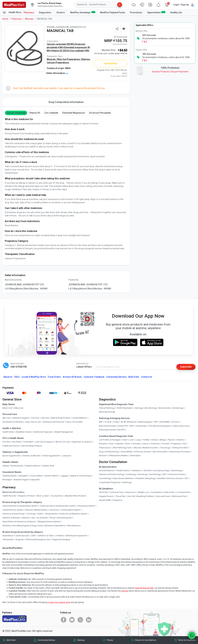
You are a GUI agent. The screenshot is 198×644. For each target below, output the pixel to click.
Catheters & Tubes (46, 536)
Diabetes (120, 444)
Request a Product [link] (26, 496)
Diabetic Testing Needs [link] (13, 466)
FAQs (17, 377)
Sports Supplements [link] (12, 456)
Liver (131, 440)
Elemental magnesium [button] (74, 113)
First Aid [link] (6, 442)
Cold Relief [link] (28, 442)
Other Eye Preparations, (69, 59)
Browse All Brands (72, 377)
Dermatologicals (64, 518)
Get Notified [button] (111, 64)
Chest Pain (104, 492)
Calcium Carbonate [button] (16, 113)
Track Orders (54, 377)
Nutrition (26, 518)
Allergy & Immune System (49, 522)
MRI (101, 422)
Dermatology (155, 474)
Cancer (145, 444)
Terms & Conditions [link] (187, 640)
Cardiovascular (22, 536)
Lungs (138, 440)
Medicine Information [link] (13, 492)
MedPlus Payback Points (113, 13)
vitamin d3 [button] (35, 113)
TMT (156, 422)
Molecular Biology (107, 412)
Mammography (145, 422)
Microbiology (151, 408)
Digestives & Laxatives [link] (82, 442)
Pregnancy (176, 444)
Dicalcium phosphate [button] (100, 113)
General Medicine (107, 470)
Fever (111, 444)
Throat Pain (121, 496)
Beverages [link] (7, 480)
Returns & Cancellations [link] (146, 640)
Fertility (146, 440)
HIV (184, 444)
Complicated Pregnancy (110, 482)
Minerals (29, 19)
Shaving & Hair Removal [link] (54, 422)
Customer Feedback (94, 377)
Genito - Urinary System (48, 514)
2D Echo (175, 422)
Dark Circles (170, 492)
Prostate (166, 444)
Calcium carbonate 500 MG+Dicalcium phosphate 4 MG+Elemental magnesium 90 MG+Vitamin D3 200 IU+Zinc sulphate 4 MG (68, 47)
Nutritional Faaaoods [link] (43, 432)
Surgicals (20, 539)
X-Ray (116, 422)
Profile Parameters (125, 408)
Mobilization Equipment (76, 536)
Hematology (178, 408)
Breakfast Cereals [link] (24, 432)
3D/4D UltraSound (128, 422)
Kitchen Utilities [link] (52, 476)
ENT (165, 474)
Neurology (143, 474)
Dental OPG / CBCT (126, 426)
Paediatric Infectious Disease (170, 478)
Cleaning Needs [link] (10, 476)
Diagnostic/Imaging (61, 539)
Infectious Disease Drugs (14, 514)
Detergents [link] (23, 476)
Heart (125, 440)
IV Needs (60, 536)
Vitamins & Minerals (11, 518)
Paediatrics (137, 470)
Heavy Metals (126, 452)
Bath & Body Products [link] (61, 418)
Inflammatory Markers (119, 455)
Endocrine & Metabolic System (73, 514)
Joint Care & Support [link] (44, 442)
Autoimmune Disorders (180, 452)
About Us (8, 377)
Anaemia (103, 444)
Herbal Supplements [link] (51, 456)
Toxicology (165, 448)
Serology (139, 408)
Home (5, 19)
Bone (128, 444)
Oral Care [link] (35, 418)
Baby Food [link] (7, 408)
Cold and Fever (117, 492)
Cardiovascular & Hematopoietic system (58, 506)
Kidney (154, 440)
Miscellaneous (74, 526)
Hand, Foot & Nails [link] (74, 422)
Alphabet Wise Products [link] (76, 496)
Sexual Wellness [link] (80, 418)
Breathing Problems (145, 496)
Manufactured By (13, 280)
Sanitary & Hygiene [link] (21, 418)
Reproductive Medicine (123, 478)
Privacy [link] (110, 640)
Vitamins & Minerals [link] (31, 456)
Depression (131, 492)
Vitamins (180, 440)
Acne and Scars (163, 496)
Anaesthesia (8, 536)
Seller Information (57, 73)
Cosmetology (105, 478)
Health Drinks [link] (8, 432)
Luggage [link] (64, 476)
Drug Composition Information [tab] (66, 102)
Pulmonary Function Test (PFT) (112, 430)
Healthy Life (176, 13)
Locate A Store (34, 377)
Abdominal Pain (179, 496)
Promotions (136, 13)
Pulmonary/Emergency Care (38, 539)
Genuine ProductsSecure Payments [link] (170, 72)
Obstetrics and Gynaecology (156, 470)
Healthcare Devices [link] (11, 446)
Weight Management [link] (64, 432)
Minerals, (52, 59)
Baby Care (19, 408)
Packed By (73, 280)
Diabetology (176, 470)
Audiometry (141, 426)
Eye (33, 518)
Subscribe (186, 367)
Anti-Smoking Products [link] (32, 446)
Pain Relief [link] (17, 442)
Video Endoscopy (181, 426)
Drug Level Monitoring (109, 452)
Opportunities (156, 12)
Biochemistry (165, 408)
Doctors (61, 13)
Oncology (31, 514)
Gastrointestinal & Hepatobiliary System (20, 506)
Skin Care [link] (6, 418)
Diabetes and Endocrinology (112, 474)
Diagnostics (45, 13)
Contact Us (146, 377)
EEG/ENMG (165, 422)
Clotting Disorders (180, 448)
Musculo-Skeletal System (37, 510)
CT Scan (108, 422)
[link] (14, 5)
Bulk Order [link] (11, 640)
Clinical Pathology (107, 408)
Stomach (103, 455)
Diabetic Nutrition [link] (33, 466)
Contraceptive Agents (71, 510)
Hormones (54, 510)
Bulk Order (134, 377)
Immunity (136, 444)
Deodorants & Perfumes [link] (13, 422)
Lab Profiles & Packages (110, 440)
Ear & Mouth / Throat (46, 518)
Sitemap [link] (81, 640)
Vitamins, (86, 59)
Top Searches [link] (57, 496)
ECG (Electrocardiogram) (160, 426)
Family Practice (123, 470)
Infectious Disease (143, 452)
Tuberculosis (105, 448)
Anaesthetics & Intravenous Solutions (19, 522)
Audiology (127, 482)
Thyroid (171, 440)
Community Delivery (116, 377)
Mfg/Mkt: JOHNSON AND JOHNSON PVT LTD (66, 27)
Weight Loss (143, 492)
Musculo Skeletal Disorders (146, 448)
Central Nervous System (13, 510)
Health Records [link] (9, 496)
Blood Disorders (160, 452)
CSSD (33, 536)
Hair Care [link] (45, 418)
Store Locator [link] (43, 496)
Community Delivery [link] (46, 640)
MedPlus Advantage (83, 12)
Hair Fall (131, 496)
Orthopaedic (8, 539)
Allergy (163, 440)
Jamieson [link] (67, 456)
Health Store (12, 13)
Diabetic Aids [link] (48, 466)
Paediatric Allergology (145, 478)
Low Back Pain (183, 492)
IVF (187, 478)
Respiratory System (86, 506)
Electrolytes (135, 455)
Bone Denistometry (107, 426)
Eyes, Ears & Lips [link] (33, 422)
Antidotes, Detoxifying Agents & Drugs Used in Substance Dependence (34, 526)
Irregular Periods (106, 496)
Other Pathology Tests (122, 448)
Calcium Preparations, (58, 63)
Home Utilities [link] (37, 476)
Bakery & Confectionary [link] (81, 476)
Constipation (157, 492)
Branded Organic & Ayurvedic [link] (27, 480)
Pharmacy (29, 13)
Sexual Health (105, 500)
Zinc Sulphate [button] (51, 113)
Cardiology (131, 474)
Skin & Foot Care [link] (63, 442)
